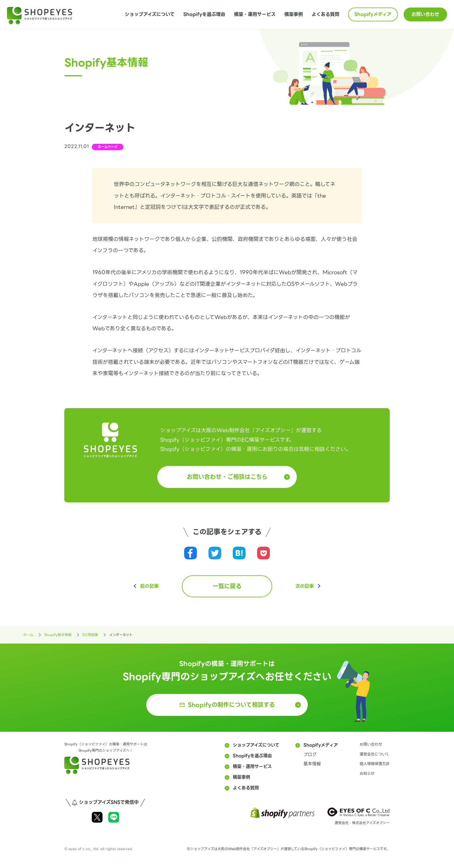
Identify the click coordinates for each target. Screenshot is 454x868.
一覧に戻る (227, 586)
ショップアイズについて (150, 14)
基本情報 (312, 764)
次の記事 (305, 586)
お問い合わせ (425, 14)
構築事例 (294, 14)
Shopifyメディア (373, 14)
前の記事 (149, 586)
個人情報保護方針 (375, 764)
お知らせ (367, 774)
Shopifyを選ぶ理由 (204, 14)
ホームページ (108, 147)
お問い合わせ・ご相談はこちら (227, 477)
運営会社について (375, 754)
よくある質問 (325, 14)
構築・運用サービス (255, 14)
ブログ (310, 755)
